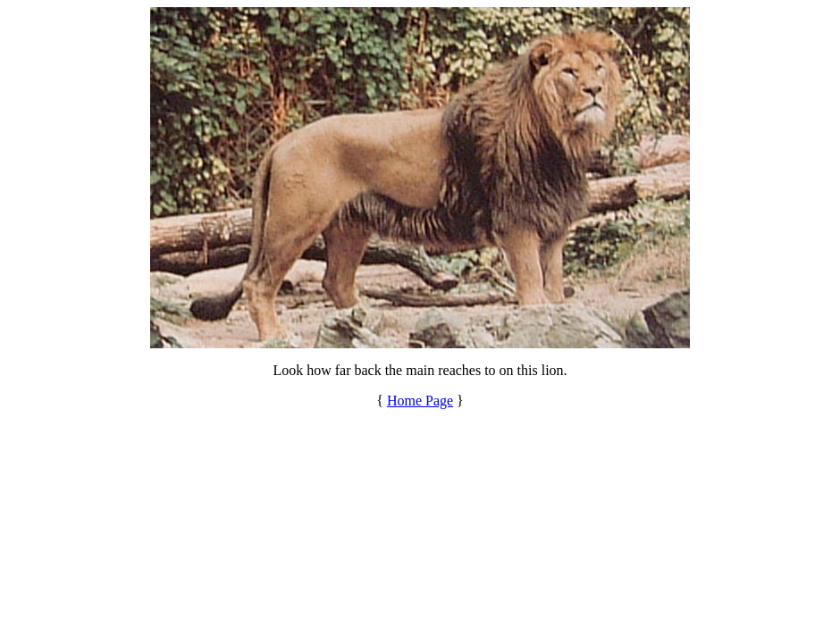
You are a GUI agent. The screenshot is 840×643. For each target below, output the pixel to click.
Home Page (420, 401)
